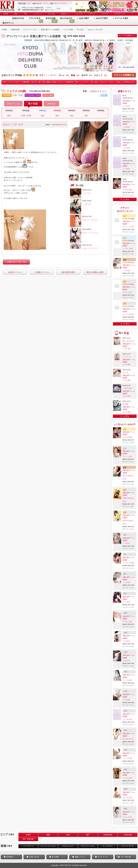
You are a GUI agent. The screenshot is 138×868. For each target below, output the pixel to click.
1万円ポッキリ (120, 14)
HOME (6, 14)
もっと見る (125, 199)
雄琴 (68, 835)
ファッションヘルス (48, 846)
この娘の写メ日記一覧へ (16, 262)
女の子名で (50, 10)
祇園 (48, 835)
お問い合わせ (34, 857)
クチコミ (92, 14)
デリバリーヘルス (88, 846)
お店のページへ (15, 272)
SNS (26, 14)
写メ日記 (52, 14)
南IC (88, 835)
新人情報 (47, 82)
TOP (4, 82)
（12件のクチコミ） (98, 91)
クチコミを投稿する (124, 75)
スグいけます (14, 82)
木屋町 (28, 835)
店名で (48, 8)
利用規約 (10, 857)
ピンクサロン (108, 846)
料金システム (58, 82)
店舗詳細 (69, 82)
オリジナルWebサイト (127, 36)
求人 (77, 82)
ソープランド (28, 846)
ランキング (38, 14)
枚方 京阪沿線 (28, 839)
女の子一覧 (36, 82)
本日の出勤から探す (95, 272)
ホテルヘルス (68, 846)
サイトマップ (103, 857)
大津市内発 (128, 835)
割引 (119, 82)
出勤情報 (26, 82)
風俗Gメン (65, 14)
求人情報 (55, 857)
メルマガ (105, 14)
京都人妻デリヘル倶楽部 (129, 102)
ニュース (79, 14)
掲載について (80, 857)
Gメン (113, 82)
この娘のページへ (42, 272)
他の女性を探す (68, 272)
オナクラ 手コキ (128, 846)
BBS (16, 14)
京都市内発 (108, 835)
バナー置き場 (125, 857)
